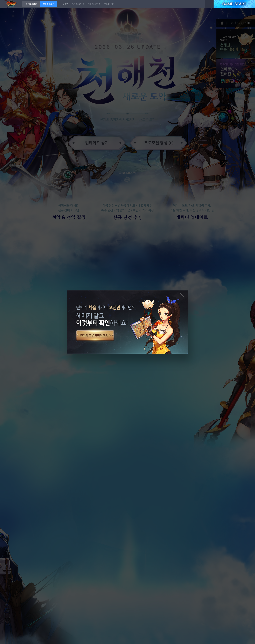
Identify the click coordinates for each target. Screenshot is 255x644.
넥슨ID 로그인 (31, 4)
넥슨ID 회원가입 (78, 4)
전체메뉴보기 (209, 4)
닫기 (182, 297)
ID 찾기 (66, 4)
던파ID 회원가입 (94, 4)
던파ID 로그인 (49, 4)
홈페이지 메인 (109, 4)
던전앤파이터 (11, 4)
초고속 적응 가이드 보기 (127, 322)
